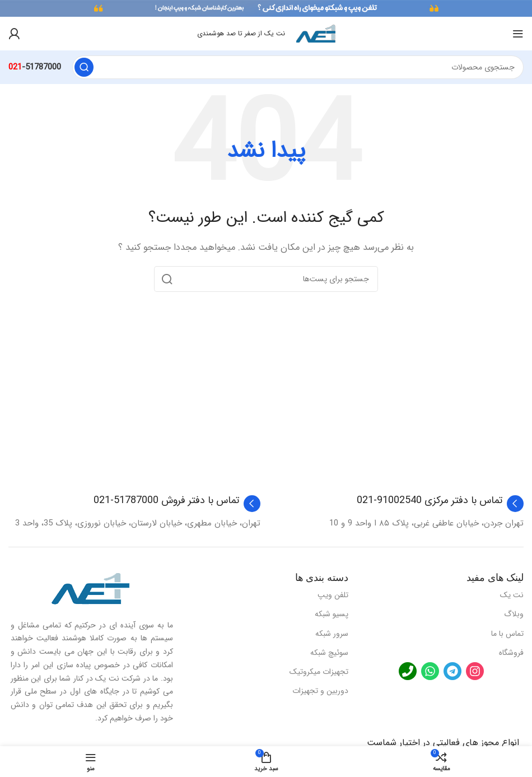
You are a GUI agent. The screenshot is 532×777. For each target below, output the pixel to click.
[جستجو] (298, 67)
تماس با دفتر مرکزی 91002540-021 (430, 500)
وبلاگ (514, 614)
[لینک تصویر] (91, 588)
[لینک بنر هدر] (266, 8)
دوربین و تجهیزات (320, 691)
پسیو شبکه (332, 614)
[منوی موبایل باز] (518, 34)
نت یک (512, 595)
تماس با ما (507, 634)
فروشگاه (511, 653)
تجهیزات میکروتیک (319, 672)
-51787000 (35, 67)
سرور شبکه (332, 634)
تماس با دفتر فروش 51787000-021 (166, 500)
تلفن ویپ (333, 595)
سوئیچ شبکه (329, 653)
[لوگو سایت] (316, 33)
